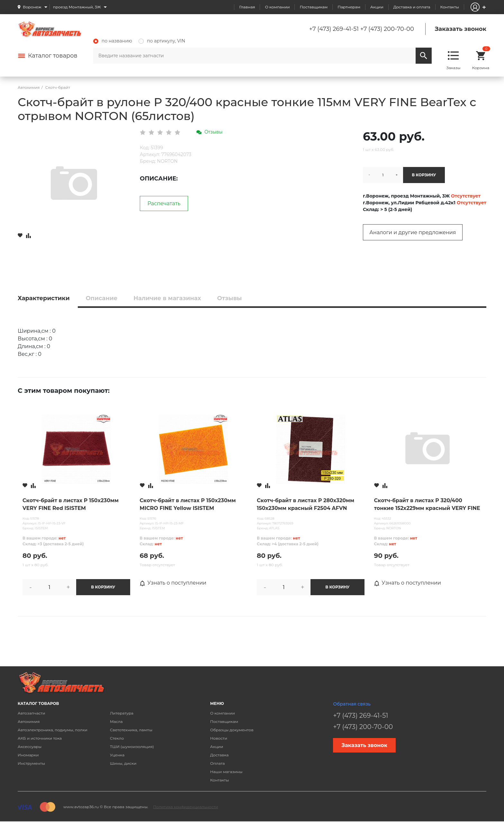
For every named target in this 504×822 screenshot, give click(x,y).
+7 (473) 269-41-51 (334, 29)
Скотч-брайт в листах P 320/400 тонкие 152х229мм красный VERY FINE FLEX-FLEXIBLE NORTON (427, 505)
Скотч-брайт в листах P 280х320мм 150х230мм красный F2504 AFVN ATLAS (306, 505)
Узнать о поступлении (173, 583)
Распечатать (164, 203)
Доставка (219, 755)
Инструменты (31, 763)
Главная (247, 7)
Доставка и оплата (412, 7)
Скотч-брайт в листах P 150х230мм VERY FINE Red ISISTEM (71, 504)
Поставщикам (314, 7)
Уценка (117, 755)
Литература (122, 713)
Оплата (218, 763)
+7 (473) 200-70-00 (387, 29)
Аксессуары (30, 747)
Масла (116, 721)
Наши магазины (226, 772)
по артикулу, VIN (162, 41)
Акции (377, 7)
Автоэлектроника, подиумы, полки (53, 730)
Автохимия (29, 721)
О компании (277, 7)
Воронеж (32, 7)
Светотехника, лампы (131, 730)
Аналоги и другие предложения (413, 232)
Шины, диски (123, 763)
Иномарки (28, 755)
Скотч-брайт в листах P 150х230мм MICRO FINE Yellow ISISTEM (188, 504)
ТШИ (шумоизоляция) (132, 747)
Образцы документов (232, 730)
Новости (219, 738)
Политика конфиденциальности (185, 807)
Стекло (117, 738)
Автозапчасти (32, 713)
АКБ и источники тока (40, 738)
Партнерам (349, 7)
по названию (113, 41)
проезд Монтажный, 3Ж (77, 7)
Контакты (450, 7)
